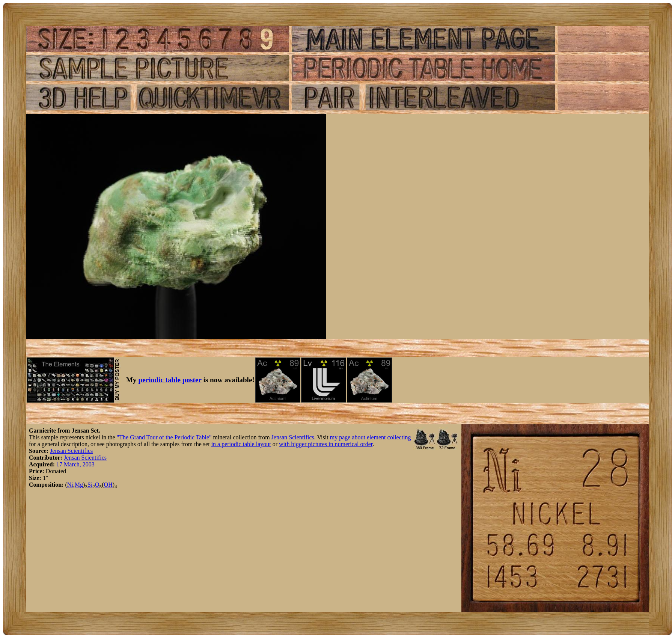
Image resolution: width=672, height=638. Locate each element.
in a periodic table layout (241, 444)
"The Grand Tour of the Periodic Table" (164, 437)
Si (90, 485)
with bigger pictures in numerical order (326, 444)
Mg (79, 485)
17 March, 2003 (75, 464)
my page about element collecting (371, 437)
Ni (70, 485)
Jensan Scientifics (293, 437)
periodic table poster (170, 380)
